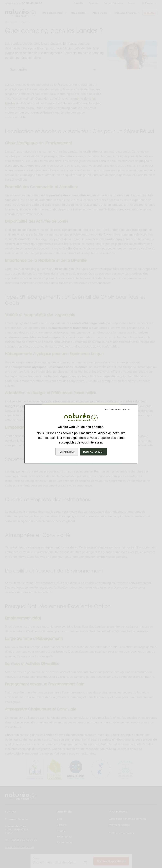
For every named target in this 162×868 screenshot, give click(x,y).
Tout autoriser (93, 452)
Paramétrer (67, 452)
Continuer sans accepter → (118, 409)
